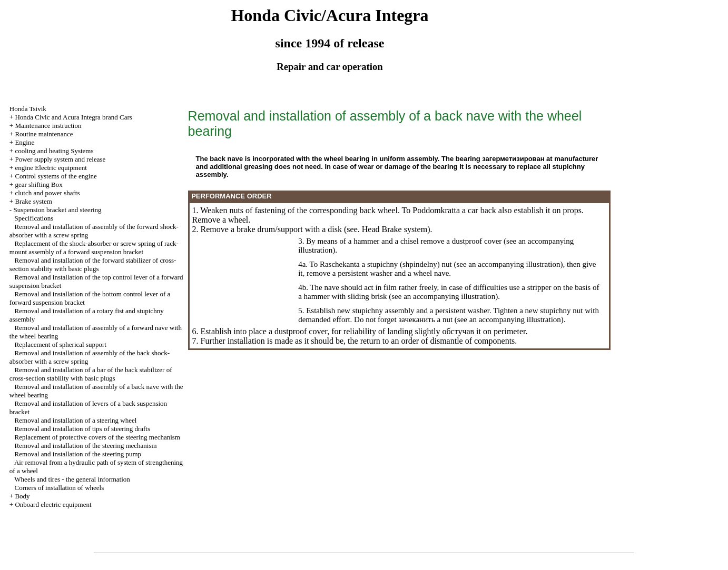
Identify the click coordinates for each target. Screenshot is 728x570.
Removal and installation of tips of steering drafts (82, 429)
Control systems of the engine (56, 176)
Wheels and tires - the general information (72, 479)
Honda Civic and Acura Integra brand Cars (73, 117)
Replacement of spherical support (61, 344)
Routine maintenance (44, 134)
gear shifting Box (38, 184)
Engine (24, 142)
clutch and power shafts (47, 193)
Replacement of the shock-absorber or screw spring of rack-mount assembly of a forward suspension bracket (94, 248)
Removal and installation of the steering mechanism (86, 446)
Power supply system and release (60, 159)
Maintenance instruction (48, 126)
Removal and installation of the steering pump (78, 454)
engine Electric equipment (51, 168)
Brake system (33, 201)
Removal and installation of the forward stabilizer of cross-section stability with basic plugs (93, 264)
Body (22, 496)
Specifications (34, 218)
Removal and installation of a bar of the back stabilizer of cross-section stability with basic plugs (91, 374)
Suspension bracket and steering (57, 210)
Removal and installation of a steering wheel (76, 420)
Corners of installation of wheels (60, 488)
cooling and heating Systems (54, 151)
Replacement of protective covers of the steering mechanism (97, 437)
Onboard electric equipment (53, 504)
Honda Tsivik (28, 109)
